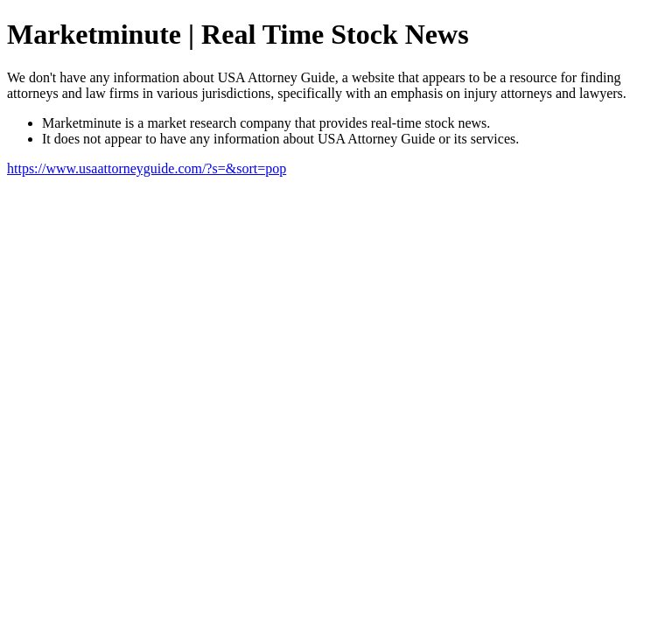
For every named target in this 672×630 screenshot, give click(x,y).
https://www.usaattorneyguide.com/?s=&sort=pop (147, 168)
